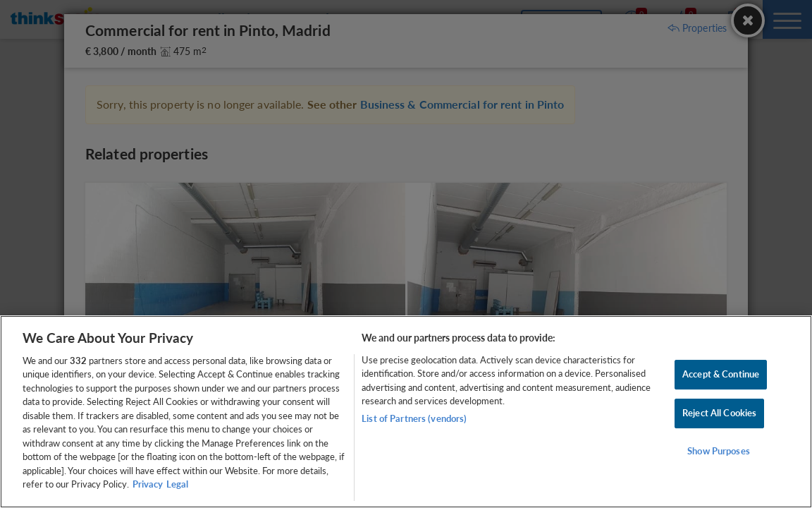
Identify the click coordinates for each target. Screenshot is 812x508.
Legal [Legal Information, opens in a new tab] (177, 484)
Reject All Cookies (719, 413)
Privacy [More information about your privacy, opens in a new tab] (148, 484)
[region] (406, 412)
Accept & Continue (721, 375)
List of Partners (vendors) (414, 418)
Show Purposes (719, 451)
